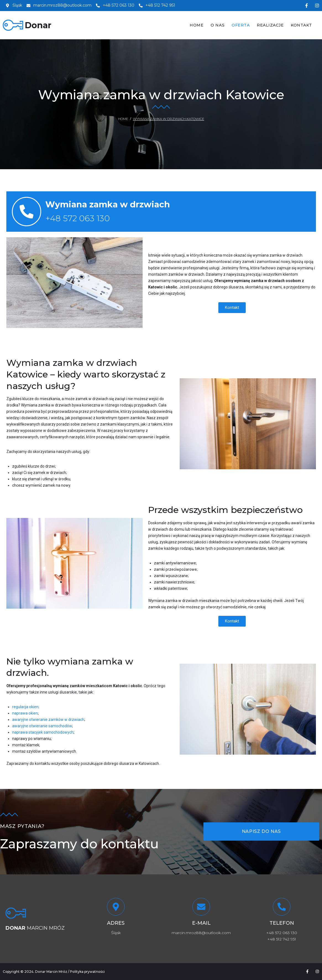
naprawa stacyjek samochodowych (43, 732)
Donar (38, 25)
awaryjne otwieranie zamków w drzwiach (48, 720)
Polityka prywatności (87, 972)
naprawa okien (25, 713)
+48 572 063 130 (78, 218)
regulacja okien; (26, 707)
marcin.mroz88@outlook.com (201, 933)
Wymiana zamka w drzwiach (108, 204)
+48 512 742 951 (282, 939)
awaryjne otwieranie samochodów (42, 726)
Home (123, 119)
